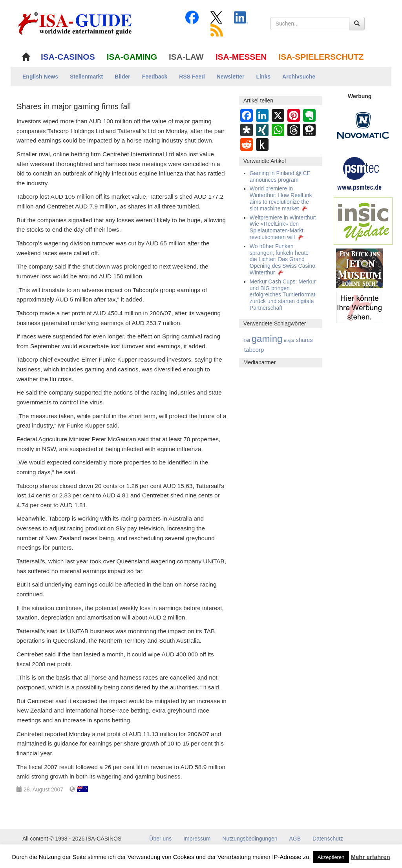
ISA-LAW (186, 57)
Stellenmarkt (86, 77)
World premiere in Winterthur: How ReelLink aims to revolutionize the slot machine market (281, 198)
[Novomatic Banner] (363, 125)
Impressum (197, 839)
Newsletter (231, 77)
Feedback (155, 77)
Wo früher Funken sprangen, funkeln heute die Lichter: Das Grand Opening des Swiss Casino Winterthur (282, 259)
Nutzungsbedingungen (250, 839)
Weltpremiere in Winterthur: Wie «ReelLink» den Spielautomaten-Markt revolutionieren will (283, 227)
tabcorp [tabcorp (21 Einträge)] (254, 350)
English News (40, 77)
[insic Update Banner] (363, 221)
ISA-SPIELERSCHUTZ (321, 57)
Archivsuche (299, 77)
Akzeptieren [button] (331, 857)
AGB (295, 839)
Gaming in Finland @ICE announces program (280, 176)
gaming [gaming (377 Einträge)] (267, 339)
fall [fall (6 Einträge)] (247, 340)
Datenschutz (328, 839)
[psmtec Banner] (360, 173)
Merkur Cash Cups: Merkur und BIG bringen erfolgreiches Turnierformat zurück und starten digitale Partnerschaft (283, 295)
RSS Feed (192, 77)
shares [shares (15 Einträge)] (304, 340)
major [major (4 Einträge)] (289, 340)
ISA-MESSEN (241, 57)
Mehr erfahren (371, 857)
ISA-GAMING (132, 57)
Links (264, 77)
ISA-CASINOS (68, 57)
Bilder (122, 77)
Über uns (160, 839)
